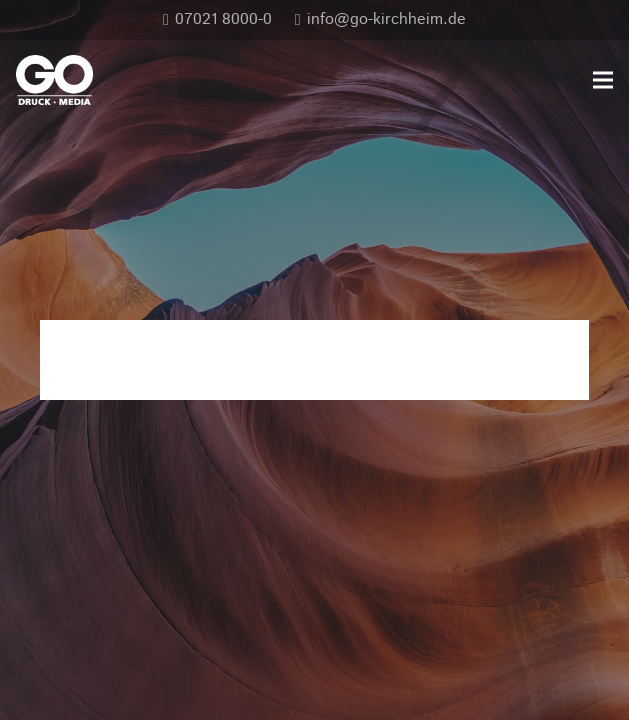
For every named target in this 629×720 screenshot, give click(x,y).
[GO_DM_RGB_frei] (54, 80)
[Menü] (603, 80)
